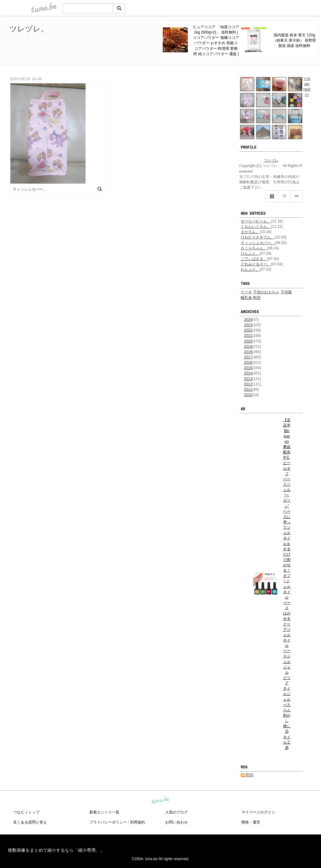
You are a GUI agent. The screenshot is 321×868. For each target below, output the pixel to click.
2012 (248, 384)
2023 (248, 325)
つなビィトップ (26, 812)
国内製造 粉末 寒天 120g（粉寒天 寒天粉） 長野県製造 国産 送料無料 (295, 40)
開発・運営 (251, 822)
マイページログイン (258, 812)
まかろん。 (250, 232)
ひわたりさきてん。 (258, 237)
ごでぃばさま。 (254, 259)
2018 (248, 352)
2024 (248, 320)
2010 (248, 395)
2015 (248, 368)
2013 (248, 379)
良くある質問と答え (30, 822)
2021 (248, 336)
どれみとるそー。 (256, 264)
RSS (247, 775)
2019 (248, 347)
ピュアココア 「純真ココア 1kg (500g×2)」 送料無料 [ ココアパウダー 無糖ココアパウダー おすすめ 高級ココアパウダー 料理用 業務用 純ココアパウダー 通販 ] (216, 40)
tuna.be (160, 800)
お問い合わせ (176, 822)
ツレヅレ (271, 160)
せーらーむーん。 (256, 221)
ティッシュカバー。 (258, 243)
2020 (248, 341)
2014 (248, 373)
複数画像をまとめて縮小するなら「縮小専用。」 (56, 850)
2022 (248, 330)
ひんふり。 (250, 254)
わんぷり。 (250, 269)
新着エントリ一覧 (104, 812)
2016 (248, 363)
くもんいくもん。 (256, 227)
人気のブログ (176, 812)
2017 (248, 357)
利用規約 (138, 822)
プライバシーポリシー (108, 822)
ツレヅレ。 (29, 29)
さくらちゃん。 (254, 248)
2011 (248, 390)
